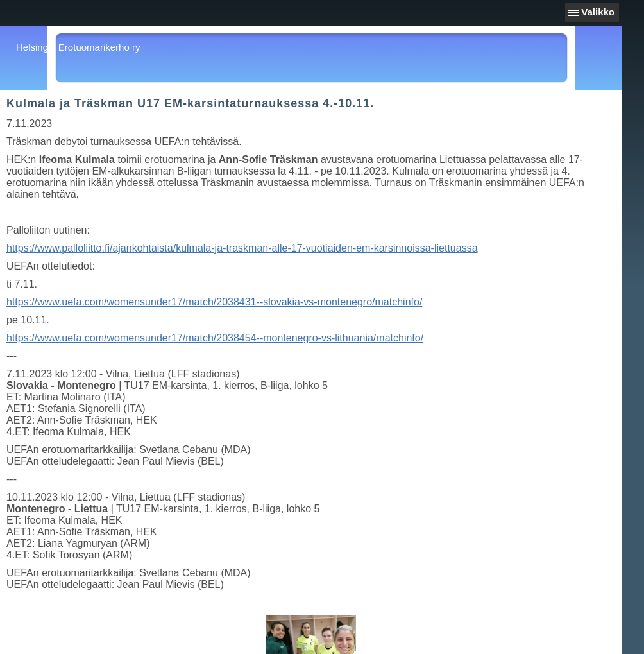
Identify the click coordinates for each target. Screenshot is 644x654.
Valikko (598, 12)
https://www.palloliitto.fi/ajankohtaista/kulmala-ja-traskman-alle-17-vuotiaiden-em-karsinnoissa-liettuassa (242, 248)
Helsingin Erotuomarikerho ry (78, 47)
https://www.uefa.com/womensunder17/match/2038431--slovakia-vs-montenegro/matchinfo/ (214, 302)
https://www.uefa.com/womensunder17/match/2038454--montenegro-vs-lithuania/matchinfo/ (215, 338)
